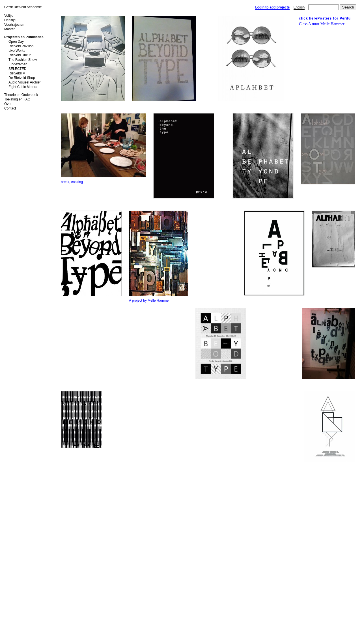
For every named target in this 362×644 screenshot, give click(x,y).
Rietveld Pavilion (21, 46)
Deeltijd (10, 20)
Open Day (16, 42)
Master (9, 29)
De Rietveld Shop (22, 78)
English (299, 7)
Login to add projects (272, 7)
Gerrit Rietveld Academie (23, 7)
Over (8, 104)
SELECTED (17, 69)
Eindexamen (18, 64)
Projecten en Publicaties (24, 37)
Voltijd (9, 16)
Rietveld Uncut (20, 55)
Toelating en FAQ (17, 99)
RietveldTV (17, 73)
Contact (10, 108)
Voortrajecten (14, 25)
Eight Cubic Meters (23, 87)
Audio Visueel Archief (24, 82)
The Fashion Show (23, 60)
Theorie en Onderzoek (21, 95)
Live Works (17, 51)
